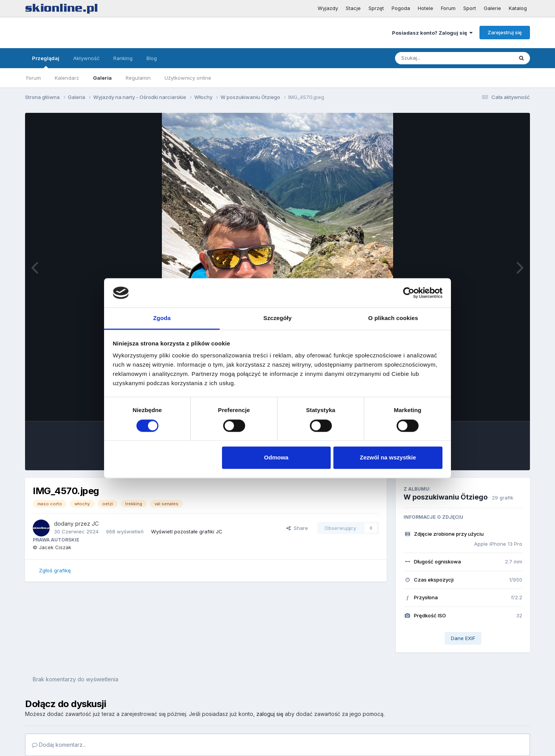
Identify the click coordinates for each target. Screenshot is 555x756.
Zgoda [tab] (162, 318)
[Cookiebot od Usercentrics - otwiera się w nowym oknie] (409, 293)
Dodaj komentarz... (59, 745)
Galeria (102, 78)
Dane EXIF (463, 638)
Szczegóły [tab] (277, 318)
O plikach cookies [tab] (393, 318)
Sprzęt (376, 8)
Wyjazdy (328, 8)
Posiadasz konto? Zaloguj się (432, 33)
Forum (448, 8)
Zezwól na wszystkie (388, 458)
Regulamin (138, 78)
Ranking (123, 58)
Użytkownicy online (188, 78)
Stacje (353, 8)
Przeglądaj (46, 62)
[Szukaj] (435, 58)
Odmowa (276, 458)
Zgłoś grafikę (55, 570)
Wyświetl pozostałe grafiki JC (187, 531)
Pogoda (401, 8)
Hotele (425, 8)
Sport (470, 8)
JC (95, 524)
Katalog (518, 8)
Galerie (492, 8)
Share (297, 528)
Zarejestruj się (505, 32)
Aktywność (86, 58)
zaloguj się (270, 714)
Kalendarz (67, 78)
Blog (152, 58)
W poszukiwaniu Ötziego (446, 497)
